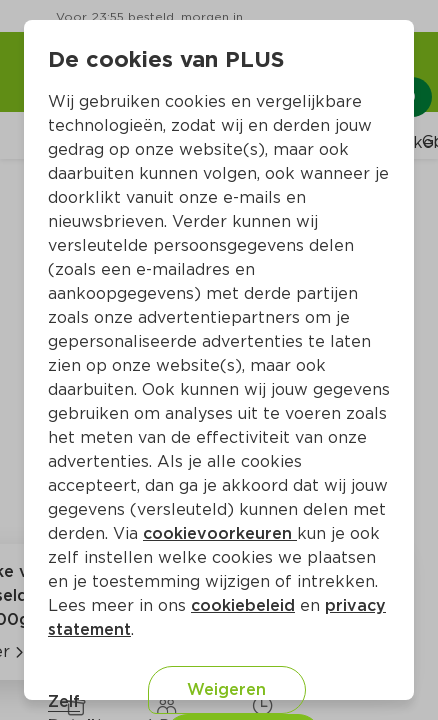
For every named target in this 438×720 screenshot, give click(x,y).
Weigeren (226, 689)
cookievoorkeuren (220, 533)
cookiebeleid (243, 605)
